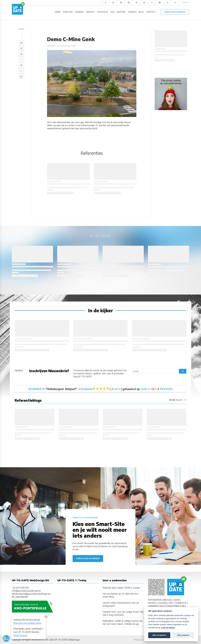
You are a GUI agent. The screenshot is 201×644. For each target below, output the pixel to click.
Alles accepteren (159, 635)
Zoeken (185, 3)
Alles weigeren (183, 635)
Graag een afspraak (88, 558)
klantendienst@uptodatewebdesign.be (31, 594)
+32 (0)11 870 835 (20, 588)
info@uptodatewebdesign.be (26, 591)
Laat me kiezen (168, 628)
